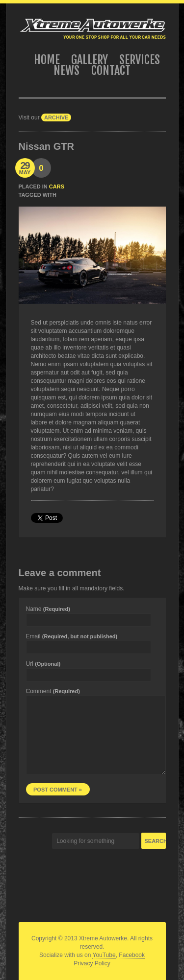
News (66, 70)
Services (140, 60)
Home (47, 60)
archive (56, 117)
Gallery (90, 60)
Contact (111, 70)
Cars (57, 187)
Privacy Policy (92, 963)
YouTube (104, 955)
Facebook (132, 955)
